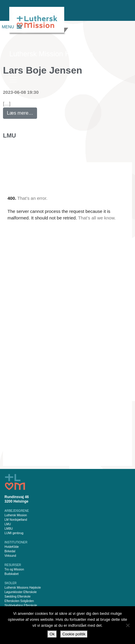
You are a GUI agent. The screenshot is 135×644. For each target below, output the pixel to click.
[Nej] (128, 625)
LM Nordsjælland (16, 520)
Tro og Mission (14, 569)
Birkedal (10, 551)
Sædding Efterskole (17, 597)
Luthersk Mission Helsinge (51, 54)
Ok (52, 634)
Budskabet (11, 574)
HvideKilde (12, 547)
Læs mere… (22, 112)
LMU (9, 135)
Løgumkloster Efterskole (21, 592)
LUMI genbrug (14, 533)
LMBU (9, 529)
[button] (8, 27)
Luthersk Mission (16, 515)
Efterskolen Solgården (19, 601)
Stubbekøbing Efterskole (21, 605)
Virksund (10, 556)
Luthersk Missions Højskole (23, 588)
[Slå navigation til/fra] (13, 80)
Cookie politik (74, 634)
